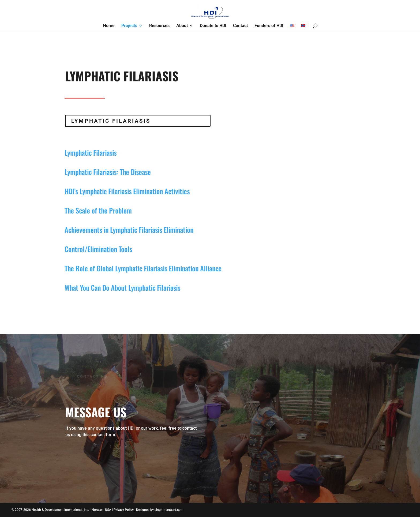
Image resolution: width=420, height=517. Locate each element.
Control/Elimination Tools (95, 249)
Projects (129, 26)
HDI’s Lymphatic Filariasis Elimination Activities (124, 191)
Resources (159, 26)
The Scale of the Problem (95, 210)
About (182, 26)
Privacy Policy (124, 510)
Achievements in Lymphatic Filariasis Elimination (126, 230)
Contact (240, 26)
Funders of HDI (269, 26)
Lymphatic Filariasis (111, 121)
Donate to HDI (213, 26)
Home (109, 26)
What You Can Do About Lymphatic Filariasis (119, 288)
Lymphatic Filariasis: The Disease (104, 172)
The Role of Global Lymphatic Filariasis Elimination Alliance (140, 268)
